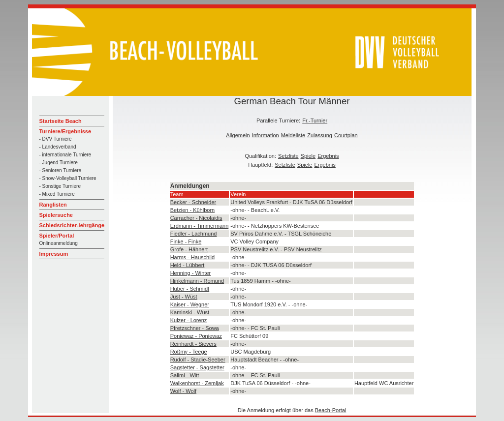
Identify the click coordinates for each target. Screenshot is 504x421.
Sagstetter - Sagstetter (197, 367)
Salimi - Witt (185, 375)
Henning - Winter (191, 273)
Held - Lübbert (188, 265)
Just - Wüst (184, 297)
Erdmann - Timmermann (200, 226)
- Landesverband (58, 147)
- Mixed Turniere (57, 194)
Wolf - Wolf (183, 391)
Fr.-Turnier (315, 120)
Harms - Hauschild (192, 257)
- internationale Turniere (65, 155)
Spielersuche (56, 215)
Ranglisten (53, 205)
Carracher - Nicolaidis (196, 218)
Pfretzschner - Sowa (195, 328)
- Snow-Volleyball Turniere (68, 178)
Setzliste (288, 156)
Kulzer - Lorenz (189, 320)
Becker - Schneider (193, 202)
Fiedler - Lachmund (194, 234)
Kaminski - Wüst (190, 312)
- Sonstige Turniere (60, 186)
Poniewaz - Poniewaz (196, 336)
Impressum (54, 254)
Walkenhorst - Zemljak (197, 383)
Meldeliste (293, 135)
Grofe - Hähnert (189, 249)
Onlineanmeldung (59, 243)
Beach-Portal (331, 410)
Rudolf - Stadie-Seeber (198, 360)
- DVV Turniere (56, 139)
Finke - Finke (186, 241)
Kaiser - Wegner (190, 304)
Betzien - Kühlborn (193, 210)
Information (266, 135)
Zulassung (320, 135)
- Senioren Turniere (61, 170)
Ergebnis (328, 156)
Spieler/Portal (57, 236)
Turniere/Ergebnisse (65, 131)
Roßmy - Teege (189, 352)
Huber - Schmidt (190, 289)
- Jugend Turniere (59, 163)
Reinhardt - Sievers (193, 344)
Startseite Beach (61, 121)
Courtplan (346, 135)
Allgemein (238, 135)
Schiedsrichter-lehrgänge (72, 225)
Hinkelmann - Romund (197, 281)
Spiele (308, 156)
